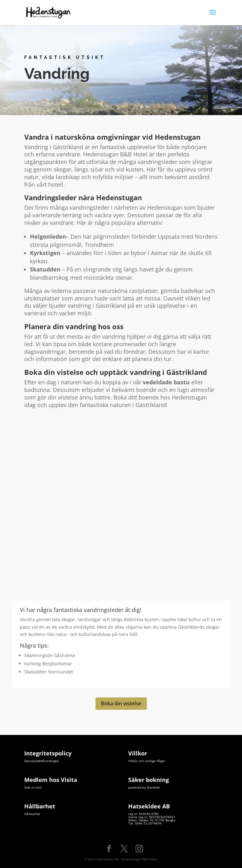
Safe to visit (33, 787)
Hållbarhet (32, 814)
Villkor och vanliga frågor (147, 761)
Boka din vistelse (121, 703)
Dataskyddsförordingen (42, 761)
